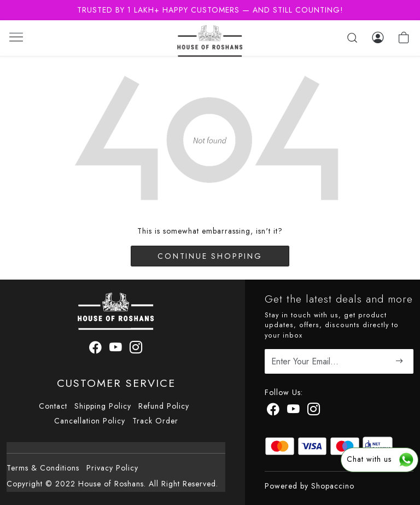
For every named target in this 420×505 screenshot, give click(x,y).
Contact (53, 406)
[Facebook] (273, 411)
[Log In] (378, 38)
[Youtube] (294, 411)
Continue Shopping (210, 256)
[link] (352, 38)
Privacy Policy (112, 468)
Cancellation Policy (90, 421)
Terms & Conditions (43, 468)
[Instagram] (314, 411)
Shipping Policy (103, 406)
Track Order (155, 421)
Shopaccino (333, 486)
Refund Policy (164, 406)
